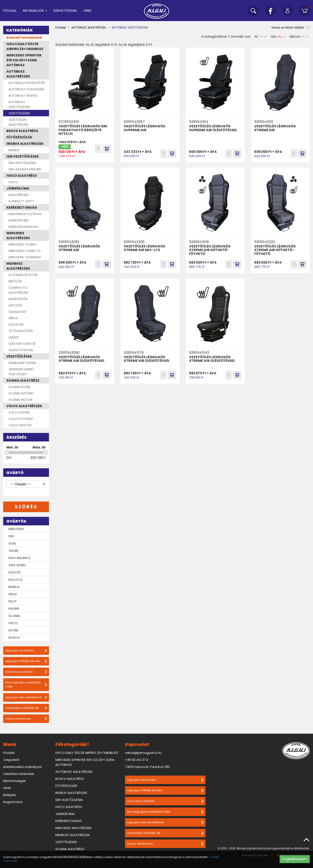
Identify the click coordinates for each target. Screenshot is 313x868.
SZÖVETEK (16, 324)
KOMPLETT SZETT (21, 201)
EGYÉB (13, 630)
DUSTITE (15, 572)
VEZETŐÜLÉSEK (19, 113)
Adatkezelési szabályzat (23, 767)
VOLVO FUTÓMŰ (21, 419)
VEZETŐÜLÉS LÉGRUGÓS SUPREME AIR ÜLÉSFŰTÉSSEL (213, 128)
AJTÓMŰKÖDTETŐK (23, 275)
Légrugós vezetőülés (26, 650)
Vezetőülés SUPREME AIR (26, 708)
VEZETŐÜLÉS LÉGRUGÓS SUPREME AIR (144, 128)
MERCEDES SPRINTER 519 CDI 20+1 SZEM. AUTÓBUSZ (24, 60)
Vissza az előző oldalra (291, 27)
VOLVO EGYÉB (19, 412)
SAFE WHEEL (17, 565)
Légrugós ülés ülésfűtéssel (26, 697)
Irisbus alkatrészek (26, 719)
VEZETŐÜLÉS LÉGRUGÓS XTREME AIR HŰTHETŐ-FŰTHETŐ (210, 250)
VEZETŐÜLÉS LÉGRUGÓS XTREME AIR (275, 128)
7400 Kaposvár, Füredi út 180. (148, 767)
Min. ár (12, 447)
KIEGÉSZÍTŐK (18, 299)
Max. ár (39, 447)
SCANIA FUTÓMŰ (21, 393)
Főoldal (10, 11)
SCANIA (14, 616)
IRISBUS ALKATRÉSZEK (25, 144)
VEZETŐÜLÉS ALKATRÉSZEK (19, 122)
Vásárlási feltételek (19, 774)
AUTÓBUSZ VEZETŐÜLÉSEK (19, 104)
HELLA (13, 594)
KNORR (14, 609)
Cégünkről (11, 760)
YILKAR (13, 551)
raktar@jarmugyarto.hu (143, 753)
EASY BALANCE (19, 558)
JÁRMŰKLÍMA (18, 188)
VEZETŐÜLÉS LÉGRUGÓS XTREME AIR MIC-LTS (144, 248)
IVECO (13, 182)
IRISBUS (14, 150)
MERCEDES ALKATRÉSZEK (18, 236)
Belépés (10, 795)
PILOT (13, 601)
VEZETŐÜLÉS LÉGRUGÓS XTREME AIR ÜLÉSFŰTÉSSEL (82, 359)
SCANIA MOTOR (20, 400)
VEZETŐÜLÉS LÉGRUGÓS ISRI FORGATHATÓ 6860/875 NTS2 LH (83, 130)
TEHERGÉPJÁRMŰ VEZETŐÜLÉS (21, 372)
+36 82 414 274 (137, 760)
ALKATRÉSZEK (19, 195)
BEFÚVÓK (15, 281)
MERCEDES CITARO (23, 244)
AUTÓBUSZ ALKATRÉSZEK (18, 74)
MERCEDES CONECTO (25, 251)
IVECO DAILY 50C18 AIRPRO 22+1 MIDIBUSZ (25, 46)
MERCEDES (16, 529)
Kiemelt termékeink (24, 38)
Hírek (88, 11)
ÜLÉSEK (14, 337)
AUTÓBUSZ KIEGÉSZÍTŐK (27, 83)
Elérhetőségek (65, 11)
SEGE (12, 543)
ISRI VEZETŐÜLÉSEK (23, 156)
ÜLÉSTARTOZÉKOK (22, 344)
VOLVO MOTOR (20, 425)
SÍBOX (13, 318)
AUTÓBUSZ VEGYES (23, 96)
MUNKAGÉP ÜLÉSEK (22, 363)
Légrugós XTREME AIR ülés (26, 661)
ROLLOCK (16, 580)
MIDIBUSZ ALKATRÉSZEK (18, 266)
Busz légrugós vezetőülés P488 (26, 685)
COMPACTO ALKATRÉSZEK (19, 290)
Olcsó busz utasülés (26, 672)
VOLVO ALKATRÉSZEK (24, 406)
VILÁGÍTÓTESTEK (21, 350)
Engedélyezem (295, 859)
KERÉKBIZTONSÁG (22, 208)
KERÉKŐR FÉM (18, 220)
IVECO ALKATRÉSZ (22, 176)
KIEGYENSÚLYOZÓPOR (25, 214)
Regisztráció (13, 802)
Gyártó (15, 473)
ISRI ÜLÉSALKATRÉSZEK (25, 169)
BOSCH (14, 637)
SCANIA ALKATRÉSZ (23, 380)
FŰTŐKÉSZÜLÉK (19, 137)
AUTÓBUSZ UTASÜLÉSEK (26, 89)
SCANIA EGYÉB (19, 387)
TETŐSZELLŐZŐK (21, 331)
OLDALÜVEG (17, 312)
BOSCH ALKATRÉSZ (22, 131)
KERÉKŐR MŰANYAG (23, 227)
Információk (35, 11)
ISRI (11, 536)
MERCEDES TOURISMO (25, 257)
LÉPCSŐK (15, 305)
